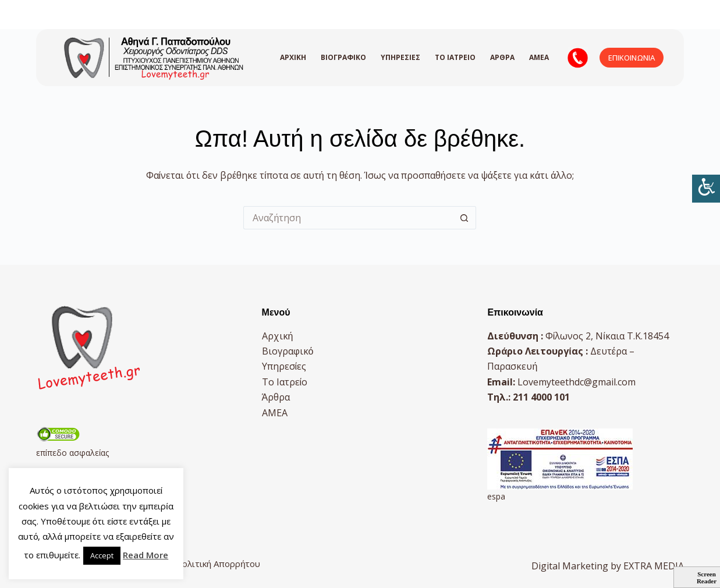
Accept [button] (102, 555)
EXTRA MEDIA (654, 566)
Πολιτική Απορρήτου (218, 564)
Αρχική (293, 57)
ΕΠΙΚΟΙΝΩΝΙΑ (632, 58)
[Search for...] (348, 218)
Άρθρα (502, 57)
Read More (146, 555)
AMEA (539, 57)
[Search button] (464, 218)
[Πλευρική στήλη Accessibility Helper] (706, 189)
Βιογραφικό (343, 57)
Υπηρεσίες (400, 57)
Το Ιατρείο (455, 57)
